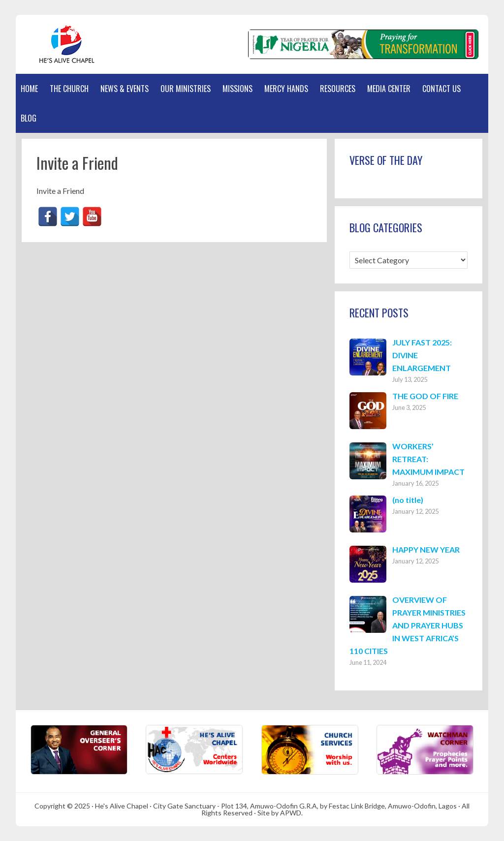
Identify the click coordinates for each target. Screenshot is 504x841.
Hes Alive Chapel (63, 44)
